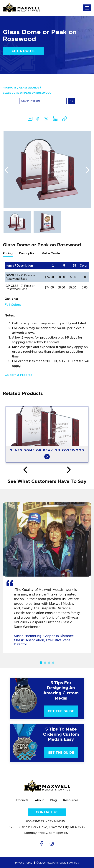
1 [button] (41, 663)
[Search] (43, 101)
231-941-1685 (56, 822)
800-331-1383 (35, 822)
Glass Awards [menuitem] (29, 88)
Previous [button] (6, 170)
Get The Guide (61, 711)
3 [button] (49, 663)
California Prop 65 (18, 375)
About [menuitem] (39, 800)
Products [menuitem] (10, 88)
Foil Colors (13, 305)
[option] (47, 170)
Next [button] (88, 170)
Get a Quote (24, 51)
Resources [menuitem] (71, 800)
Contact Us (47, 812)
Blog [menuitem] (53, 800)
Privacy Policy (24, 863)
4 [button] (53, 663)
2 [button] (45, 663)
